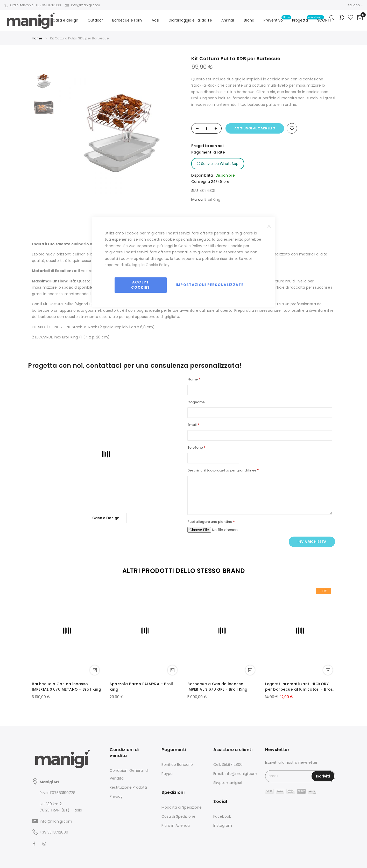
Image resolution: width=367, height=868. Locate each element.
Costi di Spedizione (178, 816)
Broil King (212, 199)
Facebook (222, 816)
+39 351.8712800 (54, 832)
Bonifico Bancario (177, 765)
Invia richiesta (312, 542)
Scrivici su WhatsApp (218, 164)
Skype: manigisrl (228, 783)
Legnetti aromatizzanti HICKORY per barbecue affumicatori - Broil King (299, 687)
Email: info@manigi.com (235, 774)
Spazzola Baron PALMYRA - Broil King (141, 687)
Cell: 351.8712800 (228, 765)
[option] (44, 81)
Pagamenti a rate (208, 152)
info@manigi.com (82, 5)
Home (37, 38)
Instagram (223, 825)
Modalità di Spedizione (182, 807)
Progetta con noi (207, 146)
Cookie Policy (190, 246)
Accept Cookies (140, 285)
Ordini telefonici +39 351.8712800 (32, 5)
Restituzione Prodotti (128, 787)
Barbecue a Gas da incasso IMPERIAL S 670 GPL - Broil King (217, 687)
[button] (355, 5)
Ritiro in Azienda (176, 825)
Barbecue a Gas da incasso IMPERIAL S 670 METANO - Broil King (66, 687)
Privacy (116, 796)
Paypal (167, 774)
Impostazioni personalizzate (210, 285)
